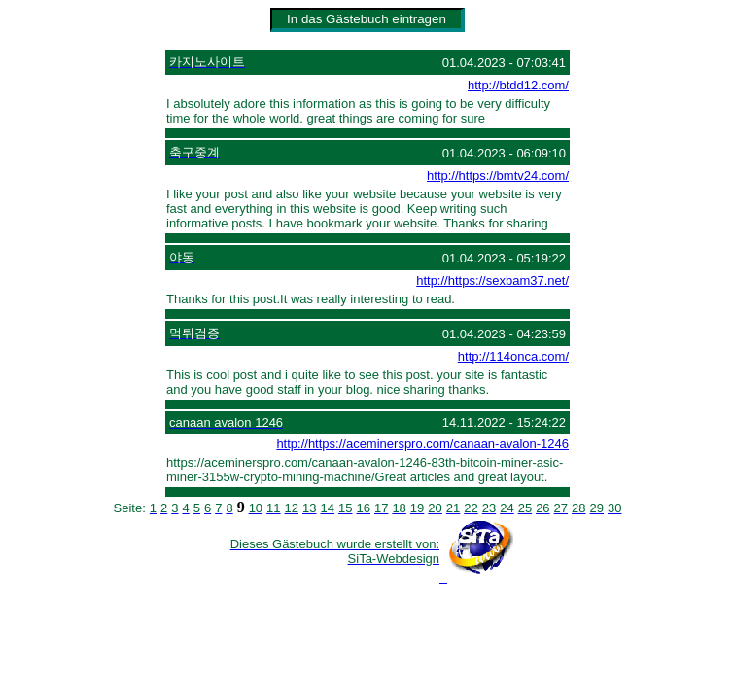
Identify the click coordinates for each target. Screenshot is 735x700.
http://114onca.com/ (513, 356)
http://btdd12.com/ (518, 85)
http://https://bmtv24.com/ (498, 175)
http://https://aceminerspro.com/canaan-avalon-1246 (422, 444)
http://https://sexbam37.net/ (492, 280)
